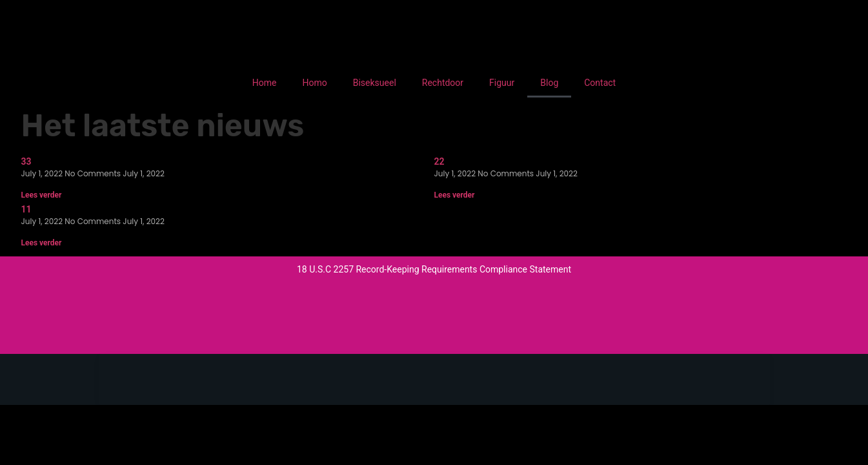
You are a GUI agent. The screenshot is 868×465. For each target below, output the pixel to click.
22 (439, 161)
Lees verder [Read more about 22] (455, 195)
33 (26, 161)
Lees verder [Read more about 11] (42, 243)
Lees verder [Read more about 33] (42, 195)
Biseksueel (375, 83)
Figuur (502, 83)
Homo (314, 83)
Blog (549, 83)
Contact (600, 83)
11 (26, 209)
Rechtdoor (443, 83)
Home (265, 83)
